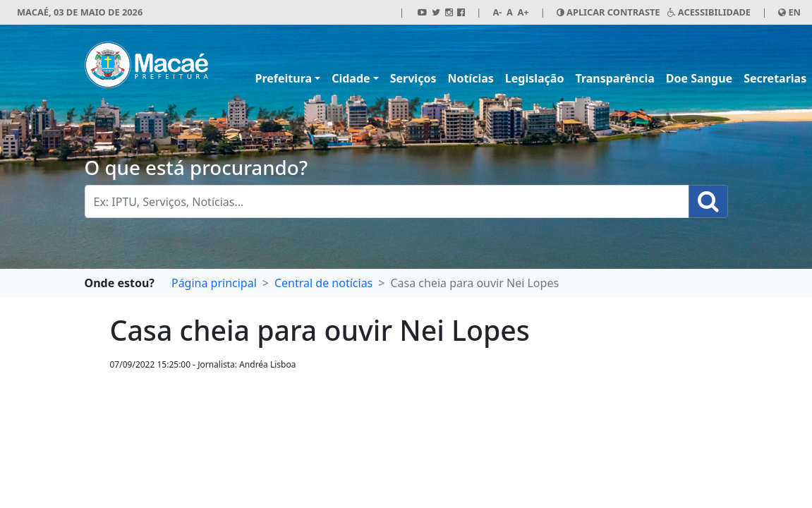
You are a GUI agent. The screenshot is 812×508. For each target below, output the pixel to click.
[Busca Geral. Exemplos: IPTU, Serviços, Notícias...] (387, 201)
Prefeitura (284, 78)
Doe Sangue (699, 78)
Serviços (413, 78)
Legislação (535, 78)
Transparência (614, 78)
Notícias (470, 78)
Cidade (351, 78)
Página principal (214, 283)
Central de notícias (323, 283)
